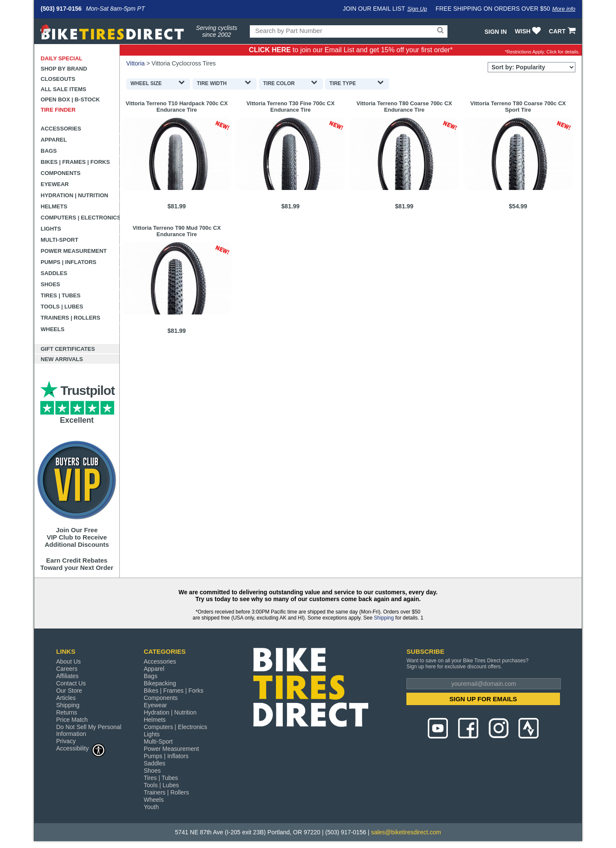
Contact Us (71, 683)
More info (564, 9)
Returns (67, 712)
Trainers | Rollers (70, 318)
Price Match (72, 720)
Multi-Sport (59, 240)
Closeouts (58, 79)
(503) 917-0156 (61, 9)
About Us (68, 661)
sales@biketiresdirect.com (406, 832)
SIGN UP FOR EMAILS (483, 699)
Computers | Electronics (80, 218)
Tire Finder (58, 110)
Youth (151, 807)
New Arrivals (62, 359)
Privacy (66, 741)
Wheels (53, 329)
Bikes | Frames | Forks (75, 162)
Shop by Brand (64, 69)
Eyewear (55, 184)
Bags (49, 151)
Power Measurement (74, 251)
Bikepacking (160, 683)
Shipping (384, 618)
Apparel (54, 140)
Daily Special (62, 58)
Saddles (54, 273)
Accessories (61, 129)
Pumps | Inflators (68, 262)
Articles (66, 698)
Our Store (69, 691)
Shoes (50, 284)
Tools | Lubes (62, 307)
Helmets (54, 206)
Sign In (495, 32)
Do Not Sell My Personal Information (89, 730)
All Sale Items (64, 89)
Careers (67, 669)
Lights (51, 229)
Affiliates (67, 676)
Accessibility (81, 748)
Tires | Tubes (61, 295)
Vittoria (135, 63)
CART (563, 31)
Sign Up (417, 9)
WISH (529, 31)
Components (61, 173)
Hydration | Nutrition (74, 195)
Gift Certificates (68, 349)
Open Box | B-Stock (70, 99)
